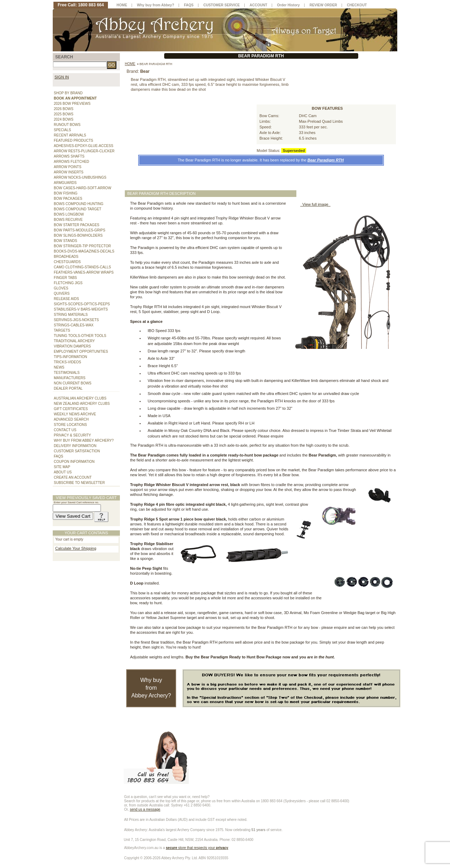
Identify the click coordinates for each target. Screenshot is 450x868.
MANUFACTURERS (70, 378)
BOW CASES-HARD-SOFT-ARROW (82, 188)
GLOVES (61, 288)
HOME (122, 5)
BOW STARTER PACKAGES (76, 225)
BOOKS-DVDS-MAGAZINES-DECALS (84, 251)
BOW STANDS (65, 241)
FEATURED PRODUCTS (73, 141)
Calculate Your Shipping (76, 548)
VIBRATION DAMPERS (72, 346)
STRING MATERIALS (71, 315)
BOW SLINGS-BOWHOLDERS (78, 235)
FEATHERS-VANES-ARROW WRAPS (84, 272)
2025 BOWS (64, 114)
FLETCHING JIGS (68, 283)
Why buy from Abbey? (156, 5)
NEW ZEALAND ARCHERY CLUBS (82, 404)
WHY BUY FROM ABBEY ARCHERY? (84, 441)
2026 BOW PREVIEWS (72, 104)
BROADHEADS (66, 257)
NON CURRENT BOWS (73, 383)
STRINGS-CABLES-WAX (74, 325)
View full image (315, 204)
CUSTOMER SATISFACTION (77, 451)
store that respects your (197, 848)
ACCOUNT (258, 5)
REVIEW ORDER (323, 5)
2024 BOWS (64, 119)
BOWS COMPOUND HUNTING (79, 204)
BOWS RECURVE (68, 220)
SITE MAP (62, 467)
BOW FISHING (66, 193)
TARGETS (62, 330)
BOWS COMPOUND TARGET (78, 209)
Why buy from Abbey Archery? (151, 688)
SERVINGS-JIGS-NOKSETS (76, 320)
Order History (288, 5)
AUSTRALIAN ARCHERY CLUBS (80, 398)
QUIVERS (62, 293)
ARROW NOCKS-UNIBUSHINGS (80, 177)
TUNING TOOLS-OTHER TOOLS (80, 336)
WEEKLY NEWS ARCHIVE (75, 414)
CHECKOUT (357, 5)
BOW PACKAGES (68, 199)
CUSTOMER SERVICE (222, 5)
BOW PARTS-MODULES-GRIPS (79, 230)
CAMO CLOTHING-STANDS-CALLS (82, 267)
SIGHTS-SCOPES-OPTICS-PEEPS (82, 304)
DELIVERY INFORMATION (75, 446)
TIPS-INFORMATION (70, 357)
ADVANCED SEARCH (71, 419)
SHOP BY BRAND (68, 93)
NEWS (59, 367)
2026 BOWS (64, 109)
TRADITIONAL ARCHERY (74, 341)
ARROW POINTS (67, 167)
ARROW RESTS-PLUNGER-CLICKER (84, 151)
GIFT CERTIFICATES (71, 409)
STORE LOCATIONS (70, 425)
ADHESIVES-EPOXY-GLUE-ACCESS (83, 146)
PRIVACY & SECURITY (72, 435)
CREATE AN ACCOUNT (73, 477)
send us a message (145, 809)
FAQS (59, 456)
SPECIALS (62, 130)
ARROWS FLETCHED (72, 162)
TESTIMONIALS (67, 373)
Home (130, 64)
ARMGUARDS (65, 183)
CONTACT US (65, 430)
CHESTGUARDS (67, 262)
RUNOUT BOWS (67, 125)
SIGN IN (62, 77)
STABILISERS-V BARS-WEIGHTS (81, 309)
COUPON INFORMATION (74, 462)
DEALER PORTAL (68, 388)
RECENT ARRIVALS (70, 135)
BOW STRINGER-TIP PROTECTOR (82, 246)
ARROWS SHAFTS (69, 156)
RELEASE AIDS (66, 299)
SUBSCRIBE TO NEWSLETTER (79, 483)
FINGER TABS (65, 278)
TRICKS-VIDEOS (67, 362)
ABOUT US (63, 472)
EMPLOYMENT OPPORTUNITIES (81, 352)
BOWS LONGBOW (69, 214)
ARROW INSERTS (69, 172)
